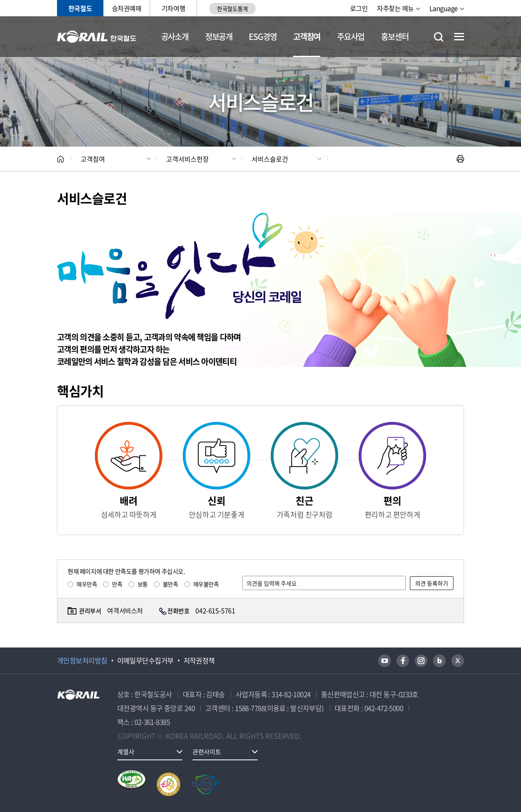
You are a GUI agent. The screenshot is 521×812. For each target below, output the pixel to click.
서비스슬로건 (270, 159)
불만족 (171, 584)
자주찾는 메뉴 (395, 8)
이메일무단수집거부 (146, 661)
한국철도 (80, 8)
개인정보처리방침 (82, 661)
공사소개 (175, 36)
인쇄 (460, 159)
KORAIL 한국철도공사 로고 (97, 37)
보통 (143, 584)
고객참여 (307, 36)
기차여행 (173, 8)
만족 (117, 584)
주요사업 (351, 36)
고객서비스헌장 (187, 159)
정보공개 (219, 36)
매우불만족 (206, 584)
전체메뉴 (459, 37)
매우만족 (87, 584)
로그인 (359, 8)
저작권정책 (199, 661)
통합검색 (439, 37)
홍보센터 (395, 36)
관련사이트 (207, 752)
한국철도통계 (232, 9)
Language (444, 8)
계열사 (126, 752)
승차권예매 (127, 8)
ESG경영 (263, 36)
